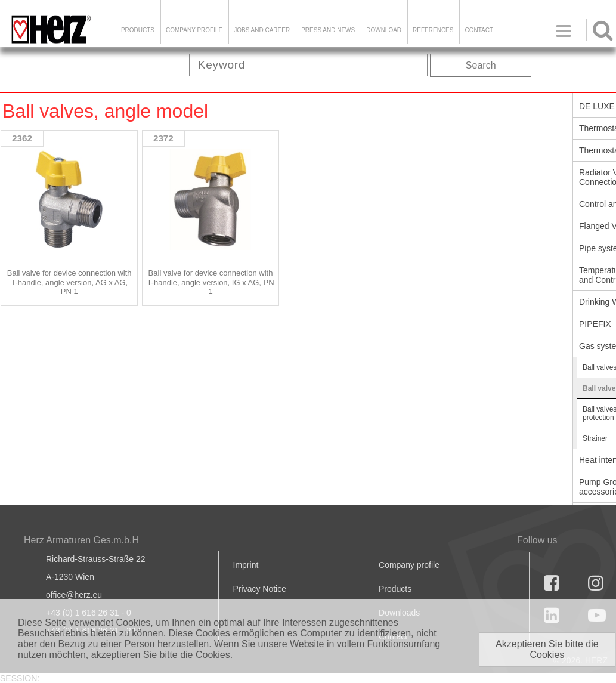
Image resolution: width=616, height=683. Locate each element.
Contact (479, 30)
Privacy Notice (260, 589)
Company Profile (194, 30)
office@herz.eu (74, 595)
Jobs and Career (262, 30)
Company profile (409, 565)
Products (138, 30)
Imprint (246, 565)
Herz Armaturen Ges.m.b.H (81, 540)
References (433, 30)
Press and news (328, 30)
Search (481, 65)
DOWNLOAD (384, 30)
